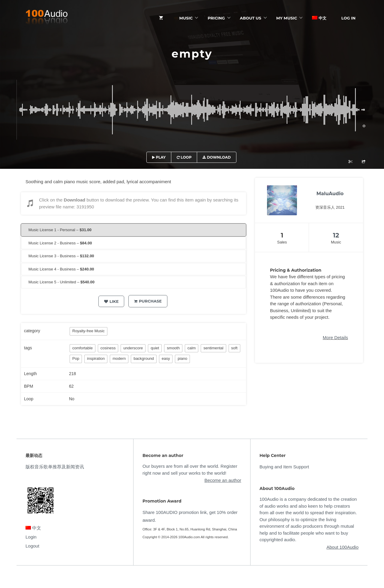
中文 (319, 18)
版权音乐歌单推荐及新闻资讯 (55, 467)
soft (234, 348)
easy (166, 358)
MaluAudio (330, 194)
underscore (133, 348)
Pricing (216, 18)
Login (31, 537)
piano (182, 358)
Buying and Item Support (284, 467)
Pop (76, 358)
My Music (287, 18)
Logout (32, 546)
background (144, 358)
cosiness (108, 348)
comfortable (82, 348)
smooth (173, 348)
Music (186, 18)
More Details (335, 337)
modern (119, 358)
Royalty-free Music (88, 331)
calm (192, 348)
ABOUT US (251, 18)
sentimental (213, 348)
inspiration (96, 358)
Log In (348, 18)
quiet (155, 348)
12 (336, 235)
